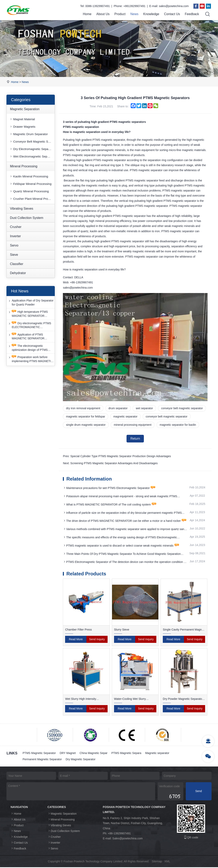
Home (87, 14)
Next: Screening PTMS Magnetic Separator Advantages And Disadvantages (110, 464)
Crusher (16, 227)
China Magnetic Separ (94, 754)
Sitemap (157, 862)
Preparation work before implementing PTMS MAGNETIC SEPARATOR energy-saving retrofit (30, 359)
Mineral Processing (24, 166)
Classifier (17, 264)
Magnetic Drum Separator (29, 134)
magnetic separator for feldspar (86, 417)
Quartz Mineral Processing (29, 191)
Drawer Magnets (22, 127)
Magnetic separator (158, 754)
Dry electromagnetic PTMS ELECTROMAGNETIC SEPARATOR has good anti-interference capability (29, 325)
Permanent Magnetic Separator (42, 760)
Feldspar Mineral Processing (30, 184)
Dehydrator (18, 273)
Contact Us (172, 14)
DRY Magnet (68, 754)
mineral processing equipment (133, 425)
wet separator (145, 408)
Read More (76, 640)
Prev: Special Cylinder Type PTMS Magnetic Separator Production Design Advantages (117, 457)
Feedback (192, 14)
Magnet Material (22, 119)
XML (167, 862)
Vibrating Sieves (21, 209)
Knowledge (151, 14)
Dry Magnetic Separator (81, 760)
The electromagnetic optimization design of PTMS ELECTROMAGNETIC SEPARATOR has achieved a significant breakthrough (28, 348)
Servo (14, 245)
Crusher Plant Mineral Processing (32, 199)
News (134, 14)
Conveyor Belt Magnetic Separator (32, 141)
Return (135, 439)
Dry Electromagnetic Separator (32, 149)
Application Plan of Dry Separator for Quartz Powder (31, 303)
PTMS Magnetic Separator (39, 754)
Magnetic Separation (25, 109)
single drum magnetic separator (86, 425)
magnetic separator (126, 417)
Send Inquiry (97, 640)
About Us (103, 14)
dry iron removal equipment (83, 408)
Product (120, 14)
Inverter (15, 236)
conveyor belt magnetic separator (183, 408)
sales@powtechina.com (174, 6)
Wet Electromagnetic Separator (32, 156)
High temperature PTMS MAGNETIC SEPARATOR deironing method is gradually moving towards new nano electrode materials (28, 314)
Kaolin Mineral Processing (29, 176)
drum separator (118, 408)
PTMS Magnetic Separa (127, 754)
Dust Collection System (26, 218)
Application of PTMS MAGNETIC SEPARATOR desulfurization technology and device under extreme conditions (30, 337)
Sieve (14, 255)
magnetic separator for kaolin (178, 425)
